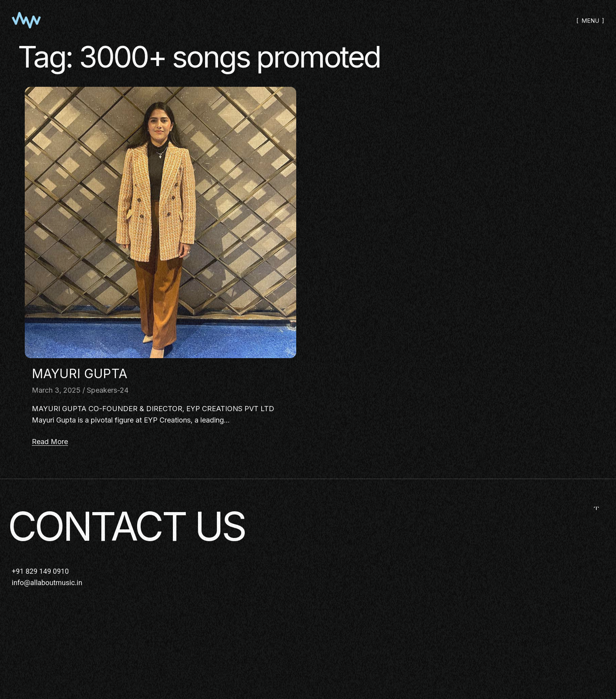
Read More (50, 442)
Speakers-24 (108, 390)
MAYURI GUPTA (80, 374)
